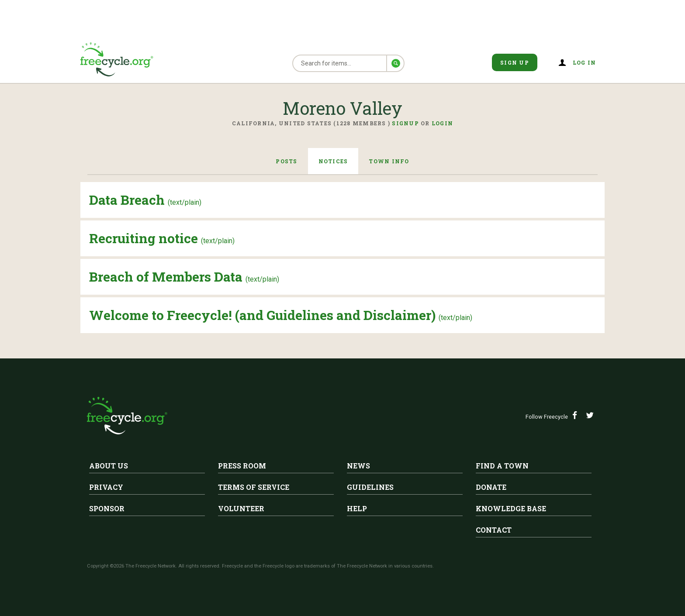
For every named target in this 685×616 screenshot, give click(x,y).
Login (442, 123)
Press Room (242, 466)
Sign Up (515, 62)
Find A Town (502, 466)
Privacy (106, 487)
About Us (109, 466)
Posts (286, 161)
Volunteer (241, 508)
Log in (585, 62)
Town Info (389, 161)
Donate (491, 487)
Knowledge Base (511, 508)
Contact (494, 530)
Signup (405, 123)
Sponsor (107, 508)
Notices (333, 161)
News (358, 466)
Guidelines (370, 487)
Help (357, 508)
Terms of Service (254, 487)
